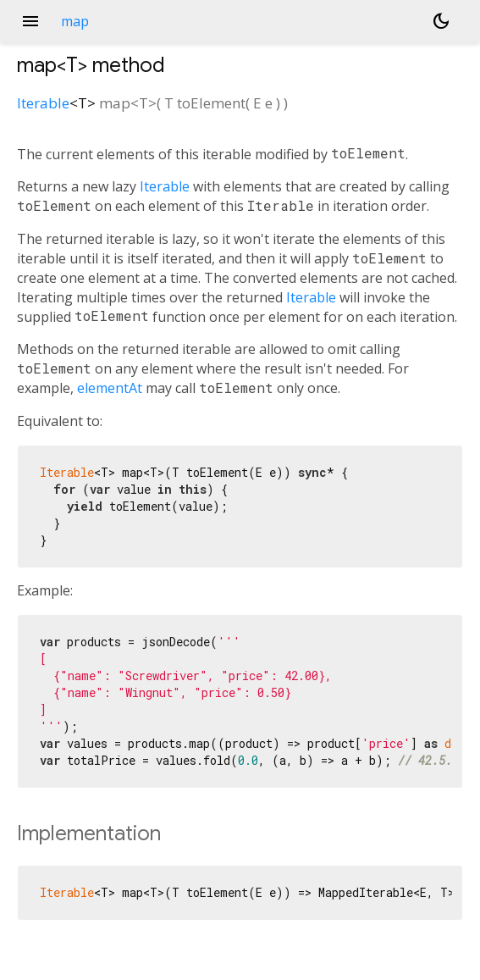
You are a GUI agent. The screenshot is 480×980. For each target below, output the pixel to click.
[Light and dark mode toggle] (441, 21)
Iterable (43, 103)
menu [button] (30, 21)
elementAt (110, 388)
